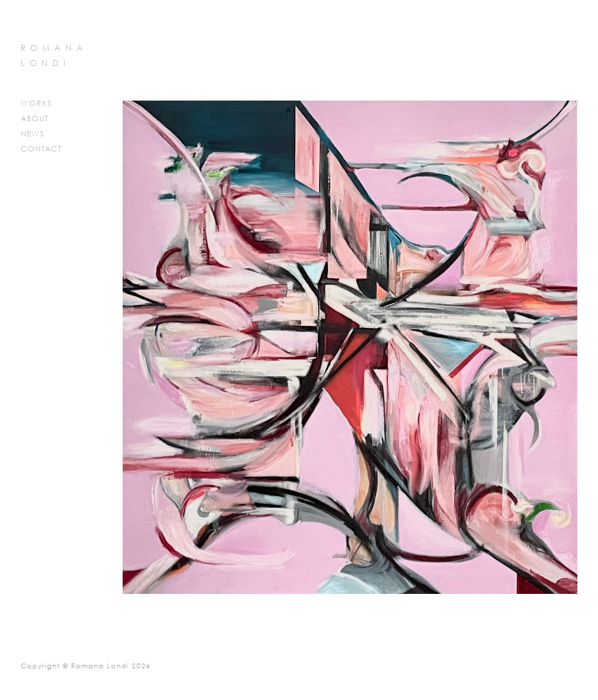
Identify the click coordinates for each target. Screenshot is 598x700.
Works (36, 104)
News (32, 134)
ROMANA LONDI (54, 56)
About (35, 119)
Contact (41, 150)
